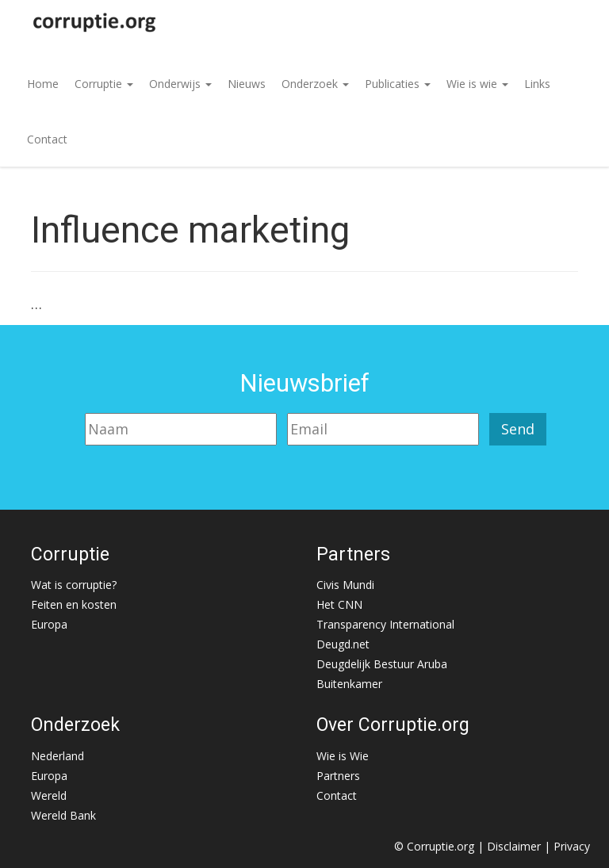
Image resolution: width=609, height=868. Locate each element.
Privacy (572, 846)
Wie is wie (477, 84)
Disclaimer (514, 846)
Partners (338, 776)
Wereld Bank (63, 815)
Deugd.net (343, 644)
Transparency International (385, 624)
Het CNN (339, 604)
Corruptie (104, 84)
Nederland (57, 756)
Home (43, 84)
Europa (49, 624)
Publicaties (398, 84)
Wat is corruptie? (74, 585)
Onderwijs (180, 84)
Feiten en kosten (74, 604)
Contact (47, 139)
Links (537, 84)
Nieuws (247, 84)
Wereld (49, 795)
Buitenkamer (349, 684)
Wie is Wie (343, 756)
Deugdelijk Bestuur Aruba (382, 664)
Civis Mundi (345, 585)
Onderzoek (315, 84)
